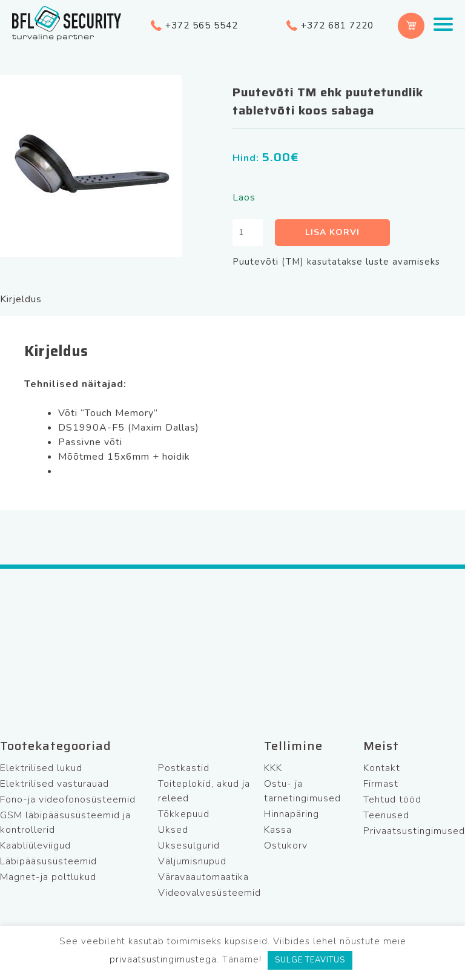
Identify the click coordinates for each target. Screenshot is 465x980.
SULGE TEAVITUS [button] (310, 960)
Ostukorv (286, 846)
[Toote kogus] (248, 233)
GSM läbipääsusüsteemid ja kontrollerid (65, 823)
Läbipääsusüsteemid (48, 861)
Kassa (278, 830)
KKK (273, 768)
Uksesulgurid (189, 846)
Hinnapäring (292, 814)
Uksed (173, 830)
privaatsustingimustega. (164, 959)
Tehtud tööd (392, 800)
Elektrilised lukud (41, 768)
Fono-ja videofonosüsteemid (68, 800)
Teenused (386, 815)
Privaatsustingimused (414, 831)
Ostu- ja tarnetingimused (302, 791)
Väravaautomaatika (203, 877)
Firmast (381, 784)
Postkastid (184, 768)
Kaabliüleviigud (35, 846)
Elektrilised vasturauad (54, 784)
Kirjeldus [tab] (21, 299)
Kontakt (382, 768)
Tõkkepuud (184, 814)
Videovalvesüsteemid (209, 893)
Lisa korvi (332, 232)
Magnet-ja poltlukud (48, 877)
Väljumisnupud (192, 861)
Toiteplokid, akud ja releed (204, 791)
